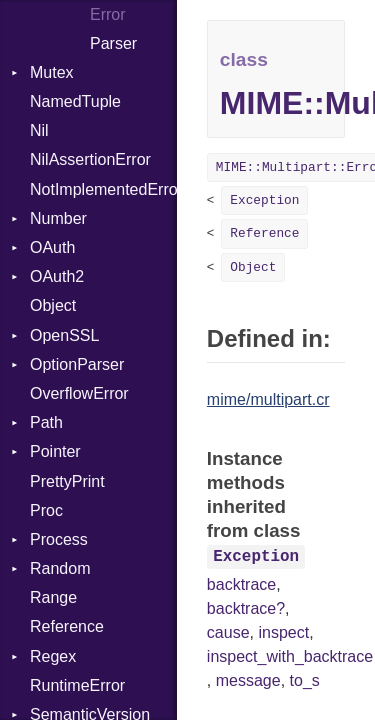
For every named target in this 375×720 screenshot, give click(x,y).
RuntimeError (77, 685)
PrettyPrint (67, 481)
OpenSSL (64, 335)
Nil (39, 130)
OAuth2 (57, 276)
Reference (67, 626)
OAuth (52, 247)
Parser (113, 43)
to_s (305, 680)
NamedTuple (75, 101)
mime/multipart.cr (268, 399)
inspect (283, 632)
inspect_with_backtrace (290, 656)
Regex (53, 656)
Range (53, 597)
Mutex (52, 72)
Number (58, 218)
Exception (264, 200)
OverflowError (79, 393)
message (248, 680)
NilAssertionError (90, 159)
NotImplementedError (103, 189)
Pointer (55, 451)
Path (46, 422)
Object (53, 305)
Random (60, 568)
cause (228, 632)
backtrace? (246, 608)
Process (59, 539)
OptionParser (77, 364)
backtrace (241, 584)
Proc (46, 510)
